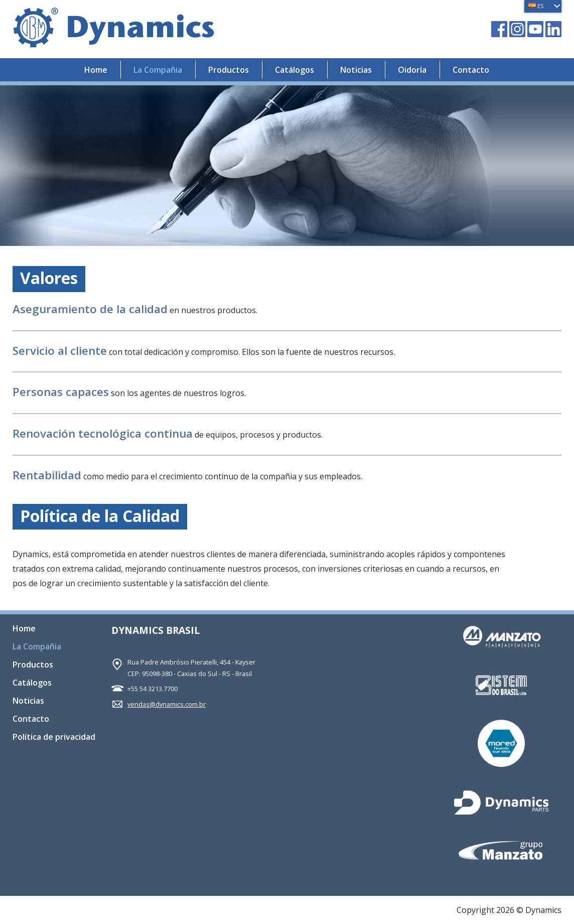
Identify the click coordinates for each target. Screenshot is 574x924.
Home (96, 70)
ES (536, 6)
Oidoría (412, 70)
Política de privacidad (54, 738)
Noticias (356, 70)
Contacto (471, 70)
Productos (229, 70)
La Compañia (158, 70)
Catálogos (295, 70)
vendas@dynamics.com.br (167, 704)
